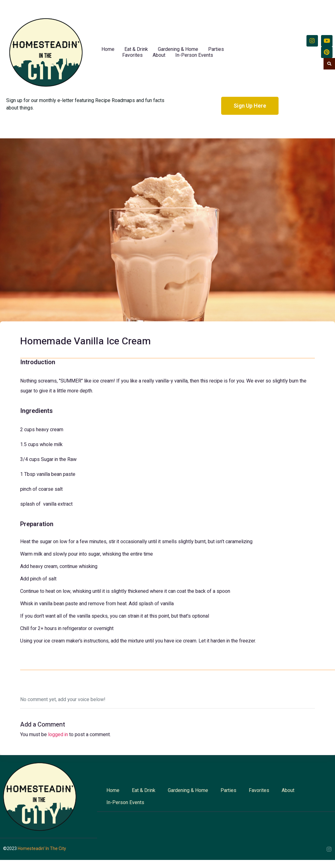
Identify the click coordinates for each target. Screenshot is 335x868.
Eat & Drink (136, 49)
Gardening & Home (178, 49)
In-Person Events (194, 55)
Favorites (132, 55)
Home (108, 49)
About (159, 55)
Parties (216, 49)
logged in (58, 735)
